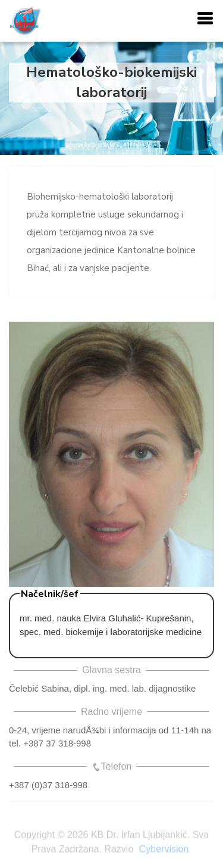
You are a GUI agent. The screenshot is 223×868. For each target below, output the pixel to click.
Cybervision (164, 850)
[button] (205, 19)
